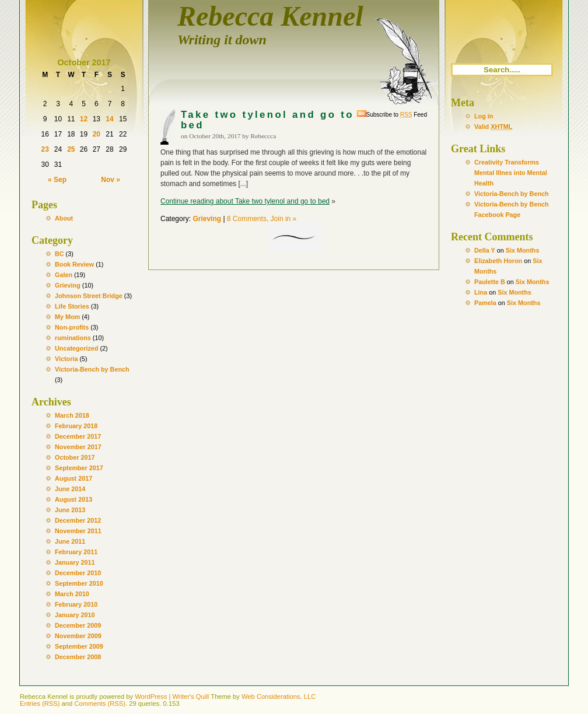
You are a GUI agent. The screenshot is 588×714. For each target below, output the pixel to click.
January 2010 (75, 615)
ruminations (73, 338)
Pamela (485, 303)
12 (84, 119)
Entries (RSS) (40, 703)
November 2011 (78, 531)
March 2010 (72, 594)
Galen (64, 275)
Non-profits (72, 327)
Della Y (485, 250)
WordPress (151, 696)
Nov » (111, 180)
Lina (481, 292)
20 (97, 134)
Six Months (523, 250)
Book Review (74, 264)
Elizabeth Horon (498, 261)
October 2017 (75, 457)
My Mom (67, 317)
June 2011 (70, 541)
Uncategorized (76, 348)
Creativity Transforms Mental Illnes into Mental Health (511, 173)
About (64, 218)
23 (45, 149)
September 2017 (79, 468)
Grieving (68, 285)
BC (60, 254)
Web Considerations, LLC (279, 696)
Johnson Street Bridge (89, 296)
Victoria (66, 359)
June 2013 (70, 510)
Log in (484, 116)
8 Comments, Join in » (262, 219)
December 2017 (78, 436)
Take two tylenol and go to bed (267, 120)
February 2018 (76, 426)
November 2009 (78, 636)
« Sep (57, 180)
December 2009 (78, 625)
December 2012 (78, 520)
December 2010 (78, 573)
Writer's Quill (190, 696)
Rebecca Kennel (270, 16)
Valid (493, 127)
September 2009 (79, 646)
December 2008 (78, 657)
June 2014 (70, 489)
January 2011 (75, 562)
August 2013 (73, 499)
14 (109, 119)
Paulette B (490, 282)
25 (71, 149)
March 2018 (72, 415)
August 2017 (73, 478)
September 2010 (79, 583)
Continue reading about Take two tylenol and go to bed (245, 201)
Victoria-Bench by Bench (92, 369)
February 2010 (76, 604)
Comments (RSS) (100, 703)
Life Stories (72, 306)
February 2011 (76, 552)
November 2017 (78, 447)
